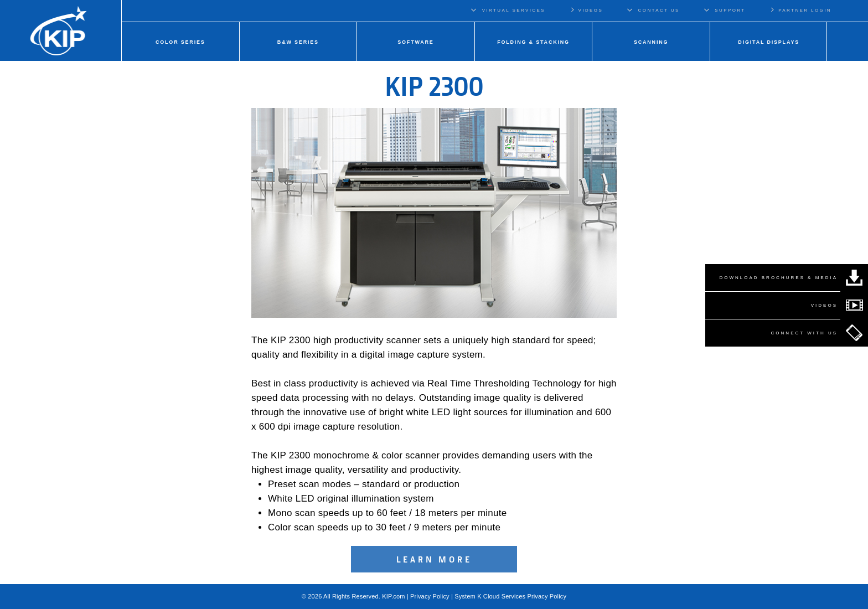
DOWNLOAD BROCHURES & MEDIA (778, 278)
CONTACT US (659, 10)
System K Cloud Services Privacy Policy (510, 596)
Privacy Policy (430, 596)
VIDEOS (586, 10)
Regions (856, 10)
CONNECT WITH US (804, 333)
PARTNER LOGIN (801, 10)
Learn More (434, 559)
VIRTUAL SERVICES (514, 10)
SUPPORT (730, 10)
